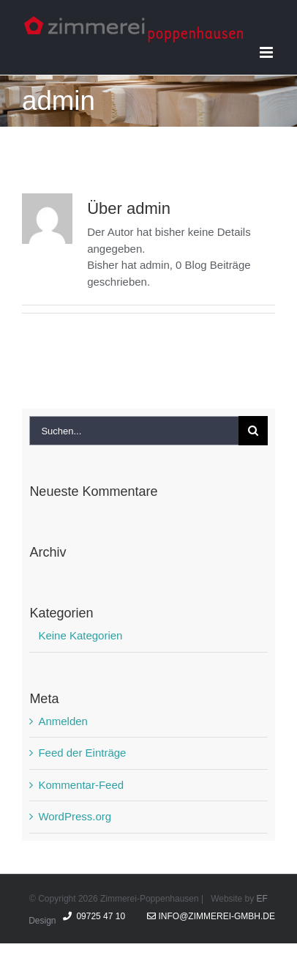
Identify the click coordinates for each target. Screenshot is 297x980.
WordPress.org (75, 816)
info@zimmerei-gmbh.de (211, 916)
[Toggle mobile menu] (267, 52)
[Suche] (253, 431)
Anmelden (63, 721)
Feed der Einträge (82, 753)
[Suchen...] (134, 431)
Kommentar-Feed (81, 785)
